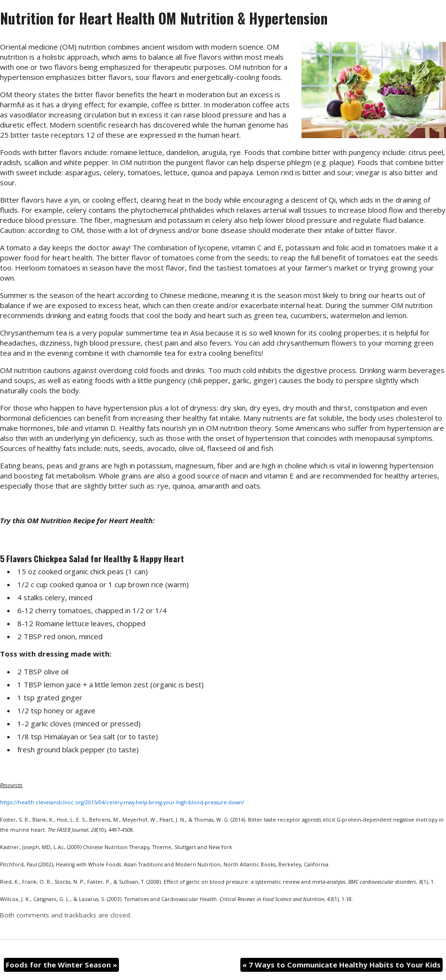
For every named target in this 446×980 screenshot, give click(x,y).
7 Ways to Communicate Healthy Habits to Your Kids (341, 965)
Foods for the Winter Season (61, 965)
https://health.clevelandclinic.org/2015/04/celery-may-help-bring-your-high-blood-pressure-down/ (122, 802)
